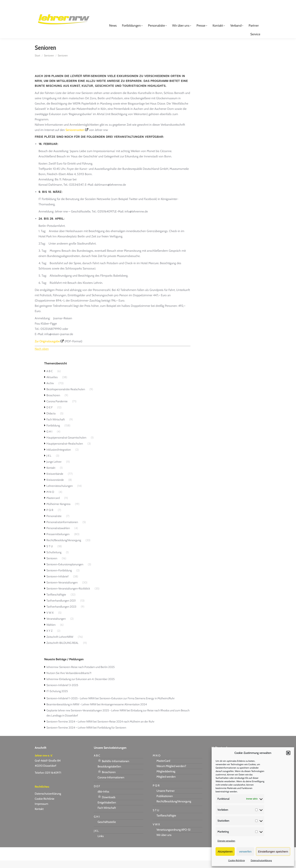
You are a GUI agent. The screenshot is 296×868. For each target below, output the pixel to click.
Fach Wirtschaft (56, 427)
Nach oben (42, 356)
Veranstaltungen (56, 626)
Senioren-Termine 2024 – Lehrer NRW (70, 729)
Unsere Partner (166, 798)
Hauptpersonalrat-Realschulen (65, 451)
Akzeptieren (225, 851)
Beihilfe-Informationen (113, 768)
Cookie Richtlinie (45, 806)
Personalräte (54, 524)
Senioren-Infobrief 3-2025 (62, 693)
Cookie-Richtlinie (237, 860)
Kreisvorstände (55, 487)
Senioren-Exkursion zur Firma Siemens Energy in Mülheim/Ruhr (137, 706)
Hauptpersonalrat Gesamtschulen (66, 445)
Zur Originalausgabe (47, 349)
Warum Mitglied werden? (171, 774)
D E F (50, 415)
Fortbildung (53, 433)
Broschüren (53, 403)
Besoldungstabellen (109, 774)
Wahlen (51, 632)
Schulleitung (54, 560)
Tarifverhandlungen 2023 (61, 614)
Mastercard (53, 506)
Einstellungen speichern (273, 851)
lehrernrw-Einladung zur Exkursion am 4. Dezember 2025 (81, 687)
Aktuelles (52, 385)
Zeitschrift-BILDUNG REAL (62, 650)
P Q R (50, 518)
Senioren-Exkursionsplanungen (65, 572)
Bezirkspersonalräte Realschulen (66, 397)
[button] (288, 753)
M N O (50, 499)
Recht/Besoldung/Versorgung (64, 548)
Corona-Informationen (111, 785)
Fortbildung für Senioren (112, 735)
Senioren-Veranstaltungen (62, 590)
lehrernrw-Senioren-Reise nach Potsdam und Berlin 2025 (81, 675)
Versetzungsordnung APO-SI (173, 837)
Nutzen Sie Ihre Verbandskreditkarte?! (69, 681)
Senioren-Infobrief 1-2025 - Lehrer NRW (71, 706)
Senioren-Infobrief (57, 584)
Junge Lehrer (54, 469)
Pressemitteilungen (58, 542)
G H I (49, 439)
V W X (50, 620)
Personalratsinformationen (62, 530)
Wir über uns (164, 843)
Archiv (50, 391)
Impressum (41, 811)
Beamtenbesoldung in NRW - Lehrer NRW (71, 712)
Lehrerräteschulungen (60, 493)
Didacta (51, 421)
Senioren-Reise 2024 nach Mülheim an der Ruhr (126, 729)
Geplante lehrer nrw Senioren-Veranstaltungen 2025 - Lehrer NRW (86, 718)
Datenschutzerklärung (261, 860)
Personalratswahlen (58, 536)
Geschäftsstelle (107, 830)
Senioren (52, 566)
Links (101, 844)
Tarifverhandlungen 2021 (61, 608)
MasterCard (163, 768)
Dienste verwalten (226, 841)
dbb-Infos (103, 799)
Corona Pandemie (57, 409)
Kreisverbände (55, 481)
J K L (49, 463)
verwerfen (245, 851)
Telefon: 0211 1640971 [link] (48, 780)
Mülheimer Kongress (58, 512)
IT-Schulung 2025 (57, 699)
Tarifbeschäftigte (56, 602)
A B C (50, 379)
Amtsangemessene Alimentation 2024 (124, 712)
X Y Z (49, 638)
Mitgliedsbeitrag (166, 779)
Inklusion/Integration (59, 457)
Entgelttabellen (107, 810)
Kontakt (51, 475)
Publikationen (165, 804)
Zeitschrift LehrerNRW (60, 644)
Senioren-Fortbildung (59, 578)
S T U (50, 554)
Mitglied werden (166, 784)
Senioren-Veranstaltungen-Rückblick (68, 596)
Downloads (106, 804)
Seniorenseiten (75, 137)
